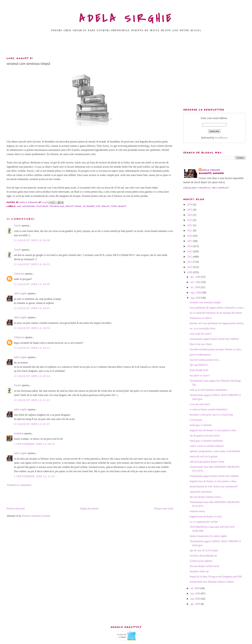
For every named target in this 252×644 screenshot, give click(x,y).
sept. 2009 (196, 293)
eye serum (103, 206)
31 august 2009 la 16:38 (32, 240)
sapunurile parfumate (201, 492)
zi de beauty (196, 420)
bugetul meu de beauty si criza (206, 516)
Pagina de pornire (89, 508)
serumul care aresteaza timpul (205, 302)
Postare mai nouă (16, 508)
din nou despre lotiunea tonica (206, 497)
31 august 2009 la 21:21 (32, 400)
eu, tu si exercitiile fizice (203, 328)
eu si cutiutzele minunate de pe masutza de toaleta (216, 313)
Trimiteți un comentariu (19, 485)
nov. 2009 (196, 282)
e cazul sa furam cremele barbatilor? (209, 409)
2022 (190, 225)
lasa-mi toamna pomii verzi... (205, 360)
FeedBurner (221, 138)
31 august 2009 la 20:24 (32, 376)
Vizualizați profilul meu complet (206, 188)
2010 (190, 267)
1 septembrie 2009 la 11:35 (34, 476)
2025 (190, 210)
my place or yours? (200, 375)
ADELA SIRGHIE (126, 19)
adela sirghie (20, 293)
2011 (190, 262)
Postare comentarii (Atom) (36, 516)
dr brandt (89, 206)
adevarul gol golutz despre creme (207, 462)
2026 (190, 204)
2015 (190, 241)
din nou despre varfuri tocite (205, 566)
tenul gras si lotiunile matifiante (206, 441)
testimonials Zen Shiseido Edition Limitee (212, 582)
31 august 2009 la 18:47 (32, 308)
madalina (19, 433)
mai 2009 (196, 599)
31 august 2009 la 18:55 (32, 328)
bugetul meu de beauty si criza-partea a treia (213, 430)
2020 (190, 236)
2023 (190, 220)
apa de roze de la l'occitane (204, 550)
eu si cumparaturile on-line (204, 522)
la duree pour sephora (201, 561)
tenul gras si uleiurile (201, 425)
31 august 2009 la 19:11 (32, 348)
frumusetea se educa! (201, 318)
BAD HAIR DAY (199, 370)
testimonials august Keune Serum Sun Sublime (214, 339)
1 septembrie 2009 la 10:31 (34, 444)
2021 (190, 231)
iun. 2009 (196, 593)
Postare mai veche (164, 508)
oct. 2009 (196, 287)
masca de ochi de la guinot (204, 456)
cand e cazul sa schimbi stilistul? (207, 446)
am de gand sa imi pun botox (205, 436)
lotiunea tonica (198, 511)
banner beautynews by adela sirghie (208, 536)
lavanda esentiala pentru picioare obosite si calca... (216, 349)
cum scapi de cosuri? (201, 334)
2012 (190, 257)
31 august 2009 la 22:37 (32, 424)
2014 (190, 246)
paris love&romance (200, 355)
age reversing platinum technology (41, 206)
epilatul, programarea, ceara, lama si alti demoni (215, 451)
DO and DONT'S (199, 365)
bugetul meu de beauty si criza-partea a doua (213, 481)
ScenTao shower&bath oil (203, 556)
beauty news (74, 206)
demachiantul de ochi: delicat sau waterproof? (214, 486)
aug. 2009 (196, 298)
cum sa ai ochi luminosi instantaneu (209, 390)
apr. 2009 (196, 604)
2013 (190, 251)
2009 (190, 272)
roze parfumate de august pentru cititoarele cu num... (217, 308)
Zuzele (17, 225)
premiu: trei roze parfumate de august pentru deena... (217, 323)
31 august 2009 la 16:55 (32, 264)
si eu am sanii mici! (200, 404)
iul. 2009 (195, 588)
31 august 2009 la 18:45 (32, 284)
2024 (190, 215)
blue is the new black (201, 344)
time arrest (118, 206)
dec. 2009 (196, 277)
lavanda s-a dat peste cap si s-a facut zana (212, 415)
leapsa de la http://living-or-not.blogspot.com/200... (217, 577)
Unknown (19, 274)
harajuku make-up (199, 571)
